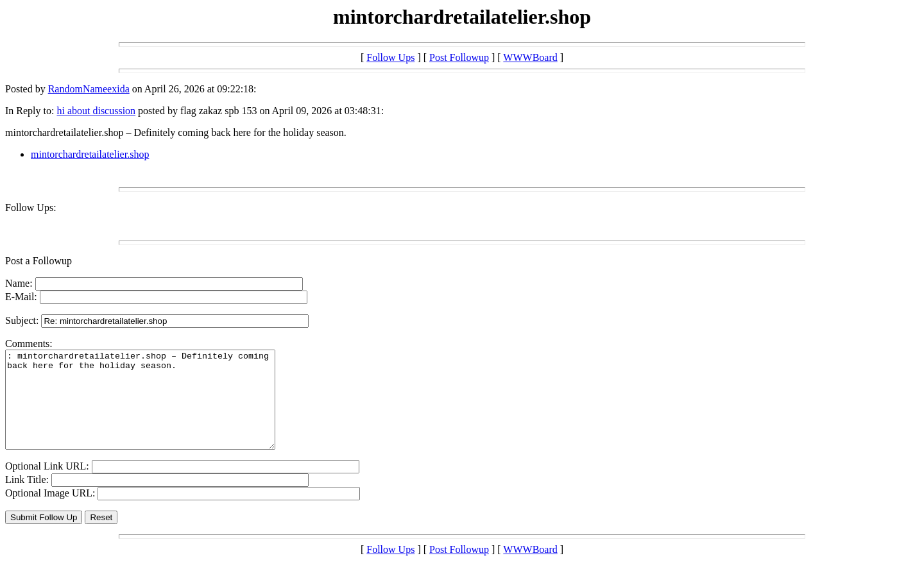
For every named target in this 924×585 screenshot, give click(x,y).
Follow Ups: (31, 208)
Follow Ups (390, 57)
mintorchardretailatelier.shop (90, 154)
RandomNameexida (89, 89)
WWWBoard (530, 57)
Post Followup (459, 57)
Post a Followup (38, 261)
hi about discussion (96, 111)
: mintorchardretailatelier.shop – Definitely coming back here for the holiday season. (156, 409)
